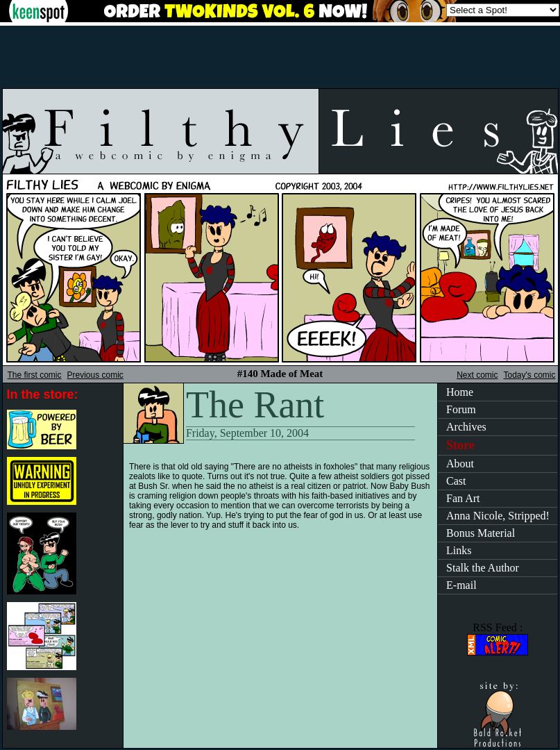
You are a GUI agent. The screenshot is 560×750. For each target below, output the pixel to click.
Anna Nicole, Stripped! (498, 516)
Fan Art (463, 498)
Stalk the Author (483, 568)
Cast (456, 481)
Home (460, 392)
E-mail (461, 585)
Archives (466, 427)
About (460, 464)
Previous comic (95, 375)
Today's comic (530, 375)
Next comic (477, 375)
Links (459, 550)
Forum (461, 409)
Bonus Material (481, 533)
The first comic (35, 375)
